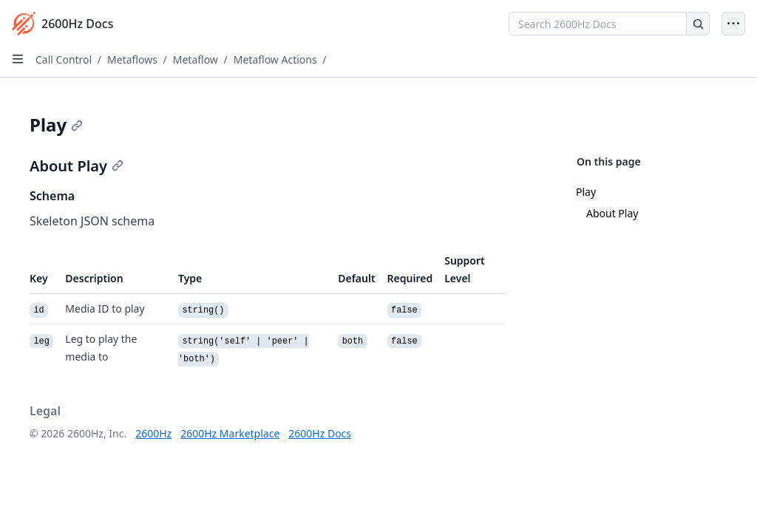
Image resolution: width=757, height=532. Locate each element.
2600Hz (153, 433)
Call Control (64, 59)
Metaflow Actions (275, 59)
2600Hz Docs (320, 433)
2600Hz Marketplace (230, 433)
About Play (612, 213)
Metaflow (196, 59)
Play (586, 192)
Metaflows (132, 59)
